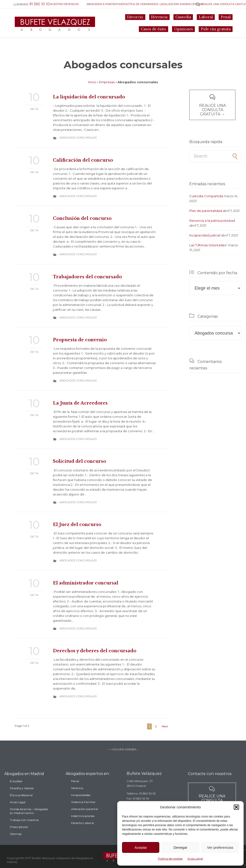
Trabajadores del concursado (87, 277)
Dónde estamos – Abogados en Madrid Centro (29, 821)
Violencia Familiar (83, 811)
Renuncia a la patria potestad (212, 221)
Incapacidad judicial (205, 235)
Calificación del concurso (83, 160)
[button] (236, 807)
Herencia (77, 797)
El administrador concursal (86, 583)
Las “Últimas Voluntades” (208, 245)
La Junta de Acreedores (80, 403)
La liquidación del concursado (89, 97)
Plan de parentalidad (206, 211)
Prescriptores (19, 837)
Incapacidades (81, 804)
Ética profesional (21, 806)
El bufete (16, 792)
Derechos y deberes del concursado (95, 651)
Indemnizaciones (83, 825)
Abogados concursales (78, 138)
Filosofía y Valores (22, 799)
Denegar (180, 847)
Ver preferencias (220, 847)
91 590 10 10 (148, 800)
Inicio (92, 82)
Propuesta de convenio (80, 340)
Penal (75, 790)
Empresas (107, 82)
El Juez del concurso (77, 525)
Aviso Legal (195, 858)
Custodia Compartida (206, 196)
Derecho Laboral (83, 832)
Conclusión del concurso (82, 218)
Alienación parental (85, 818)
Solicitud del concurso (79, 461)
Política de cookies (170, 858)
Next (165, 726)
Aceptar (141, 847)
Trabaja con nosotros (24, 830)
